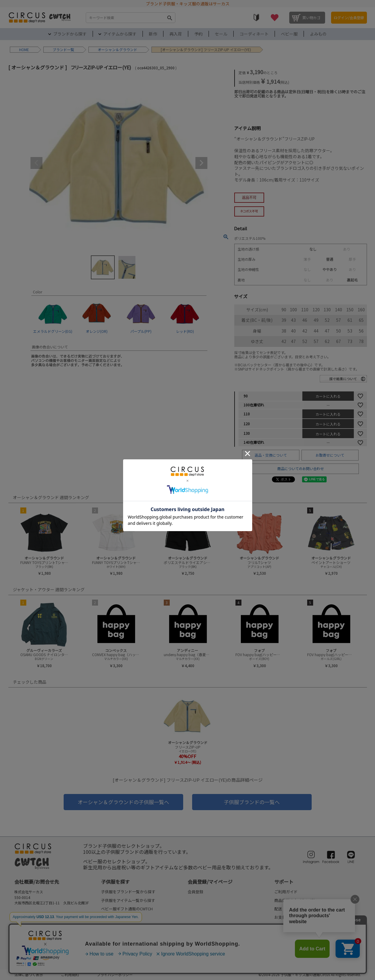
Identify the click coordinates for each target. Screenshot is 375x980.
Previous (36, 163)
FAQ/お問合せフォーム (36, 919)
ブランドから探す (70, 34)
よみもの (318, 34)
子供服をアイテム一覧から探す (128, 900)
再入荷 (176, 34)
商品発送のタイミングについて (301, 900)
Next (201, 163)
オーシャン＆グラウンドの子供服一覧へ (123, 802)
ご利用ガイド (286, 892)
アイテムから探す (120, 34)
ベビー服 (289, 34)
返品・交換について (271, 455)
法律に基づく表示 (29, 974)
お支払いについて (290, 917)
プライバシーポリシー (115, 974)
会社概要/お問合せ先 (37, 882)
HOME (24, 49)
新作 (153, 34)
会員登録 (195, 892)
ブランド (60, 49)
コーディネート (254, 34)
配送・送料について (292, 909)
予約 (198, 34)
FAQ (278, 934)
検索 (170, 18)
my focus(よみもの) (118, 951)
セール (221, 34)
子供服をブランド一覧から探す (128, 892)
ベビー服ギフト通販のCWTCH (127, 909)
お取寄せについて (330, 455)
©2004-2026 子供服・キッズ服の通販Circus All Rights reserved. (310, 974)
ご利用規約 (70, 974)
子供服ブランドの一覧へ (252, 802)
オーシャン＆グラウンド (117, 49)
